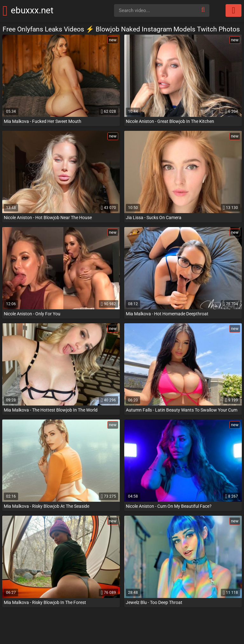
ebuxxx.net (41, 10)
